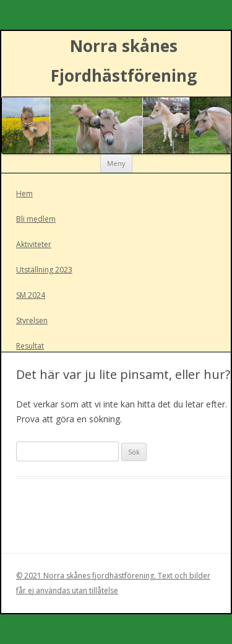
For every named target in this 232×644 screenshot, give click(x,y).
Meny (116, 163)
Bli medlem (36, 219)
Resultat (30, 346)
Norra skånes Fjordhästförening (124, 61)
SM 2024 (31, 295)
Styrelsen (32, 320)
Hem (24, 194)
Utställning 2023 (44, 270)
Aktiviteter (34, 244)
